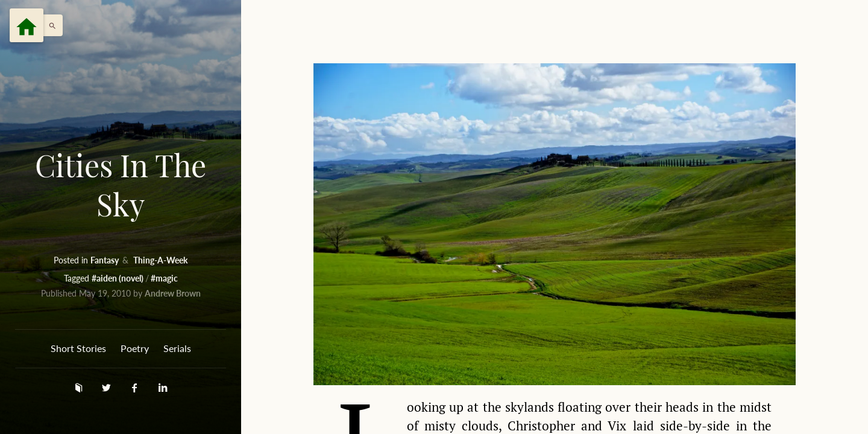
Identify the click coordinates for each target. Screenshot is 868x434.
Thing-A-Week (160, 260)
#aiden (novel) (118, 278)
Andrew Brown (173, 293)
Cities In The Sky (121, 185)
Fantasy (105, 260)
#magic (164, 278)
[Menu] (27, 25)
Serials (177, 348)
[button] (49, 25)
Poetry (135, 348)
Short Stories (78, 348)
